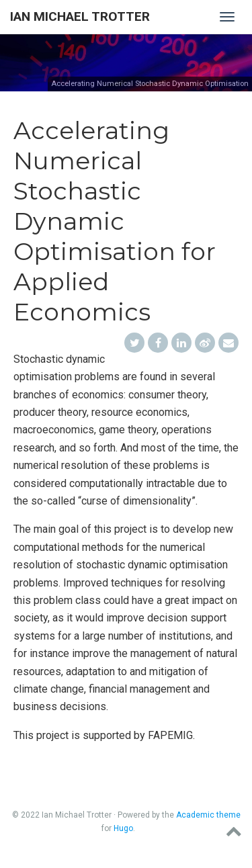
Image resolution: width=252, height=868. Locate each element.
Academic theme (208, 815)
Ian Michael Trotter (80, 16)
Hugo (123, 828)
